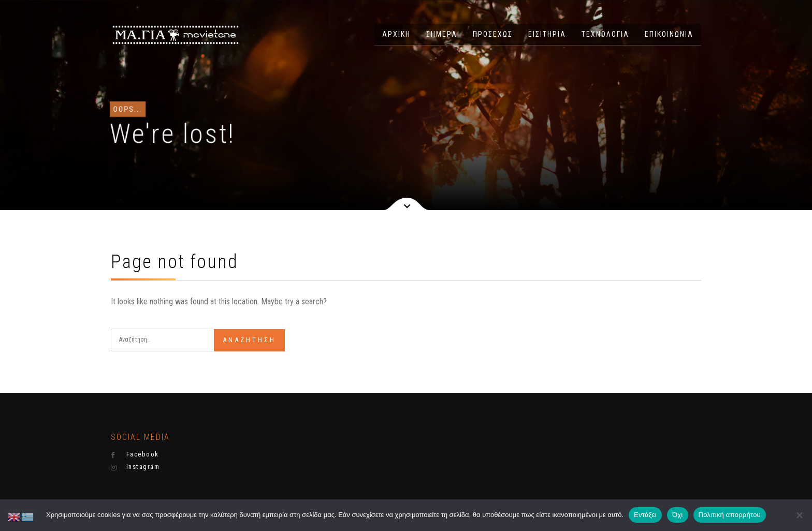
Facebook (135, 454)
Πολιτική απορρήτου (730, 515)
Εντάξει (645, 515)
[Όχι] (799, 515)
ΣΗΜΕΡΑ (442, 34)
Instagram (135, 467)
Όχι (678, 515)
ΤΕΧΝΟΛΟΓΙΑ (605, 34)
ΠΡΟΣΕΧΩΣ (493, 34)
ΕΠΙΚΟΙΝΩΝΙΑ (669, 34)
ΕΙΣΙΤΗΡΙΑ (547, 34)
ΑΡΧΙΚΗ (396, 34)
